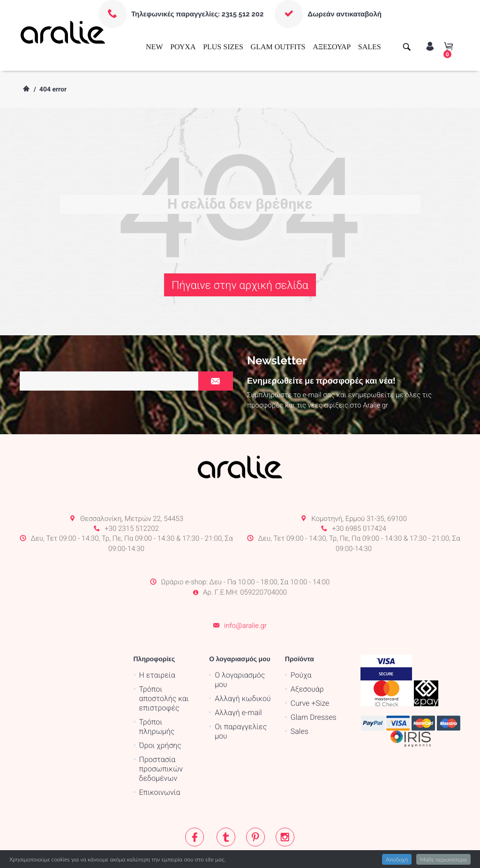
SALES (370, 47)
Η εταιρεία (157, 638)
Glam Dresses (314, 680)
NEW (154, 47)
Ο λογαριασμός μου (240, 642)
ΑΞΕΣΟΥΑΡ (332, 47)
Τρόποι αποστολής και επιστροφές (164, 661)
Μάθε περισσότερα (443, 859)
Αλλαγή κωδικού (243, 661)
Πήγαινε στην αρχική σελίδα (240, 285)
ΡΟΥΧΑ (183, 47)
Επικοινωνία (160, 755)
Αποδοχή (397, 859)
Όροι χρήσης (160, 708)
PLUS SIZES (223, 47)
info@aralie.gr (245, 589)
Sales (300, 694)
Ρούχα (301, 638)
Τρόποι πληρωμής (157, 689)
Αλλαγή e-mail (238, 675)
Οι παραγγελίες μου (241, 694)
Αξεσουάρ (307, 652)
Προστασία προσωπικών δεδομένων (161, 731)
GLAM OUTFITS (278, 47)
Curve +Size (310, 666)
